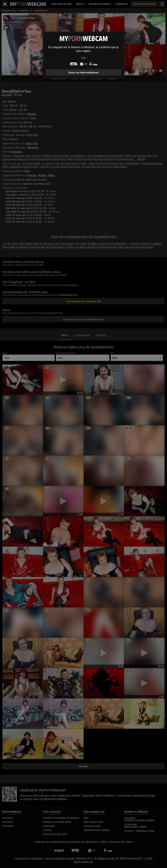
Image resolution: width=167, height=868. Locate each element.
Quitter (83, 58)
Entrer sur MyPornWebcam (83, 73)
